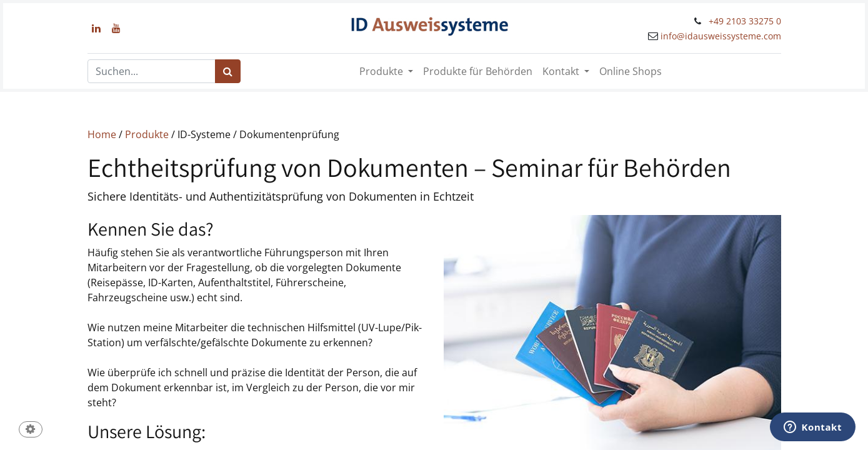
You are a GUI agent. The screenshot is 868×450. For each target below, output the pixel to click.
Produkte (147, 134)
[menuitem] (478, 71)
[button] (31, 430)
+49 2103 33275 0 (745, 21)
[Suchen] (228, 71)
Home (102, 134)
